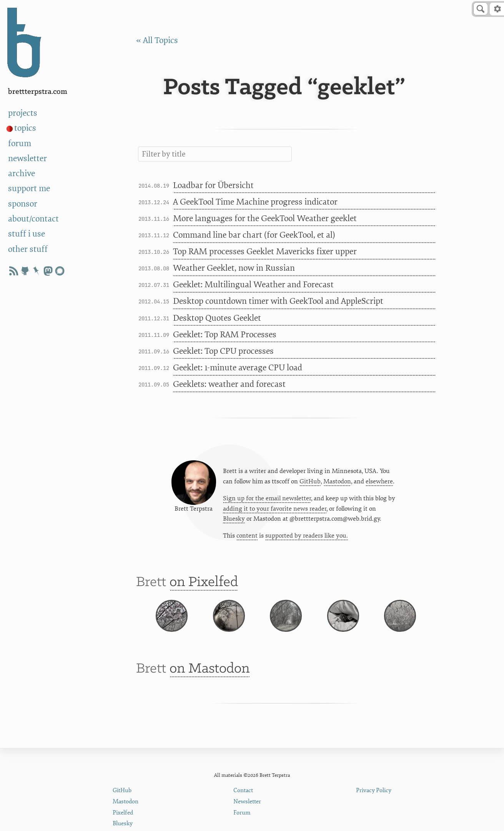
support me (29, 188)
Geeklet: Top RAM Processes (225, 335)
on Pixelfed (204, 587)
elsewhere (379, 483)
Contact (243, 790)
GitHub (310, 483)
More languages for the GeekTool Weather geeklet (265, 218)
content (247, 538)
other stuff (28, 249)
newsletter (27, 158)
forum (20, 143)
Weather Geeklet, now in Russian (234, 268)
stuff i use (27, 234)
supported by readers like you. (307, 538)
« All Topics (157, 40)
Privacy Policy (374, 790)
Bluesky (234, 521)
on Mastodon (210, 689)
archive (22, 173)
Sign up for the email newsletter (267, 501)
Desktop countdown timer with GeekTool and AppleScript (278, 301)
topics (25, 128)
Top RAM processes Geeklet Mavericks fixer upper (265, 251)
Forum (242, 813)
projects (23, 113)
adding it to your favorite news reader (275, 511)
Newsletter (247, 802)
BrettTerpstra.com (38, 92)
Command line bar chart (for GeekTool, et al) (254, 235)
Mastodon (337, 483)
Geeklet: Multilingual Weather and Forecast (253, 285)
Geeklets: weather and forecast (229, 384)
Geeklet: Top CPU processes (223, 351)
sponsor (23, 204)
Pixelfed (123, 813)
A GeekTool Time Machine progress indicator (255, 202)
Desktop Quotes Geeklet (217, 318)
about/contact (33, 219)
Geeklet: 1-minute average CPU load (238, 368)
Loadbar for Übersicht (213, 185)
